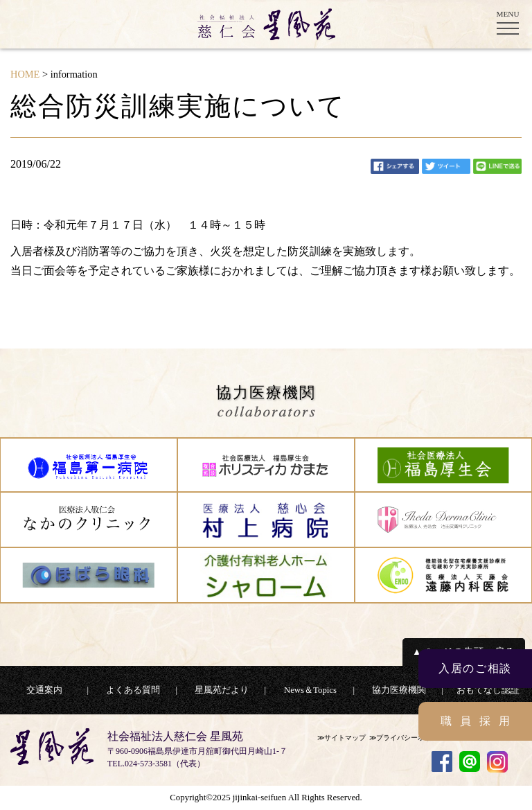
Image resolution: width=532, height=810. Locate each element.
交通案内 (44, 690)
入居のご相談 (475, 668)
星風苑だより (222, 690)
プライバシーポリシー (411, 738)
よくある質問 (133, 690)
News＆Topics (310, 690)
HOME (25, 74)
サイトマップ (345, 738)
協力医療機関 (399, 690)
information (74, 74)
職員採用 (479, 721)
